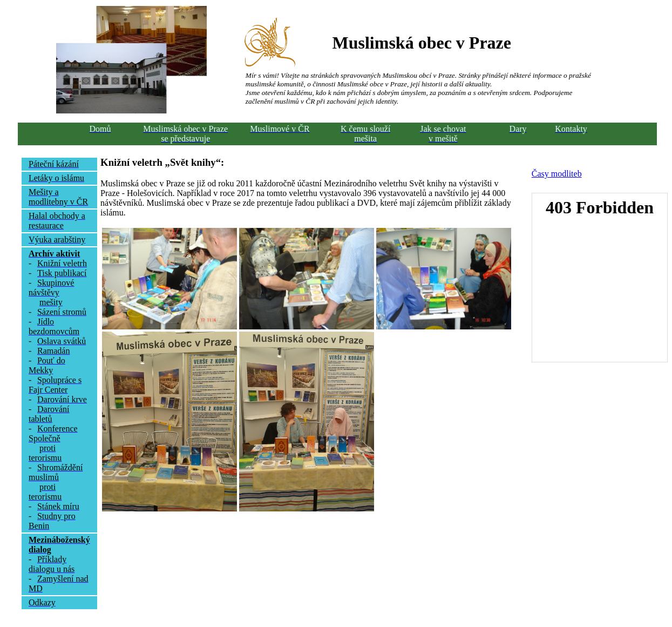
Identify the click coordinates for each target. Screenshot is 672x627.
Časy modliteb (557, 174)
